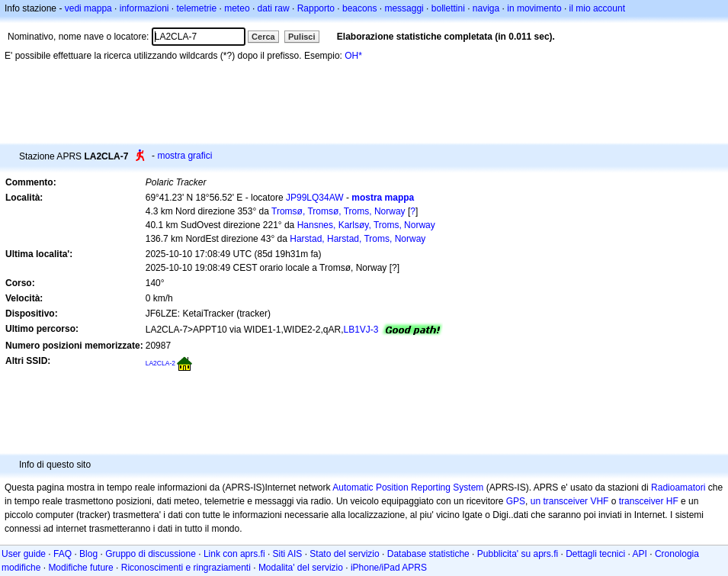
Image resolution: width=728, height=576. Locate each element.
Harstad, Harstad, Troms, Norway (358, 239)
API (640, 554)
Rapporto (316, 8)
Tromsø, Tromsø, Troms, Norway (338, 211)
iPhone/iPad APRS (389, 568)
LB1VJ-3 (361, 330)
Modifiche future (80, 568)
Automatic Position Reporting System (408, 488)
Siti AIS (288, 554)
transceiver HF (649, 501)
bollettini (448, 8)
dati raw (274, 8)
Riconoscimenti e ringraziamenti (186, 568)
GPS (516, 501)
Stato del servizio (344, 554)
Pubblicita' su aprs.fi (518, 554)
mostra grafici (184, 156)
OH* (353, 56)
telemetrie (197, 8)
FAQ (63, 554)
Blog (88, 554)
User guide (24, 554)
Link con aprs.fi (234, 554)
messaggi (404, 8)
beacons (359, 8)
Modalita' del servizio (301, 568)
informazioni (144, 8)
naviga (486, 8)
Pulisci (301, 37)
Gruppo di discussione (151, 554)
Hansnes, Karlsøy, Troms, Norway (366, 225)
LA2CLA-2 (160, 363)
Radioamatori (678, 488)
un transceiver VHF (570, 501)
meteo (237, 8)
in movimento (534, 8)
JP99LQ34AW (315, 198)
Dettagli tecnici (595, 554)
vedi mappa (88, 8)
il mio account (597, 8)
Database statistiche (428, 554)
